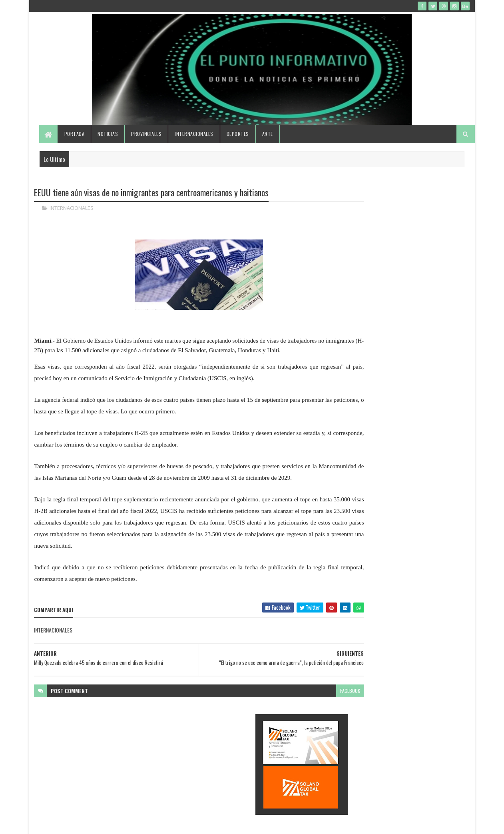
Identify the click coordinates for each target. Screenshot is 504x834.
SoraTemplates (72, 823)
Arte (268, 145)
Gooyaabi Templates (139, 823)
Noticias (109, 145)
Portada (75, 145)
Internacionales (195, 145)
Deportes (238, 145)
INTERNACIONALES (72, 220)
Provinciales (147, 145)
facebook (311, 717)
